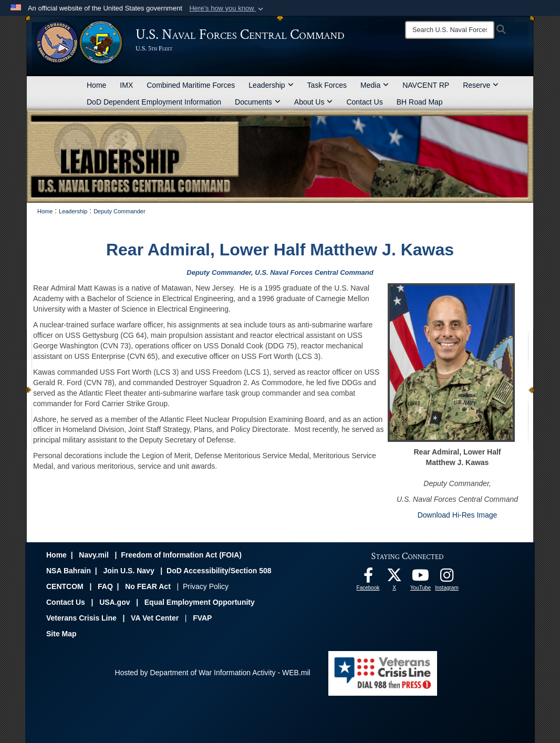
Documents (258, 102)
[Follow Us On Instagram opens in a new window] (447, 578)
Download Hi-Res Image (458, 515)
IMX (126, 85)
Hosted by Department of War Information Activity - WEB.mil (213, 673)
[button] (227, 8)
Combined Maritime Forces (191, 85)
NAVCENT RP (426, 85)
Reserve (481, 85)
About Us (314, 102)
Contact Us (364, 102)
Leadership (271, 85)
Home (96, 85)
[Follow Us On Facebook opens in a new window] (368, 578)
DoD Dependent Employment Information (154, 102)
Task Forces (327, 85)
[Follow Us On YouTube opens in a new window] (421, 578)
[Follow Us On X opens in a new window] (395, 578)
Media (375, 85)
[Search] (450, 30)
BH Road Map (420, 102)
